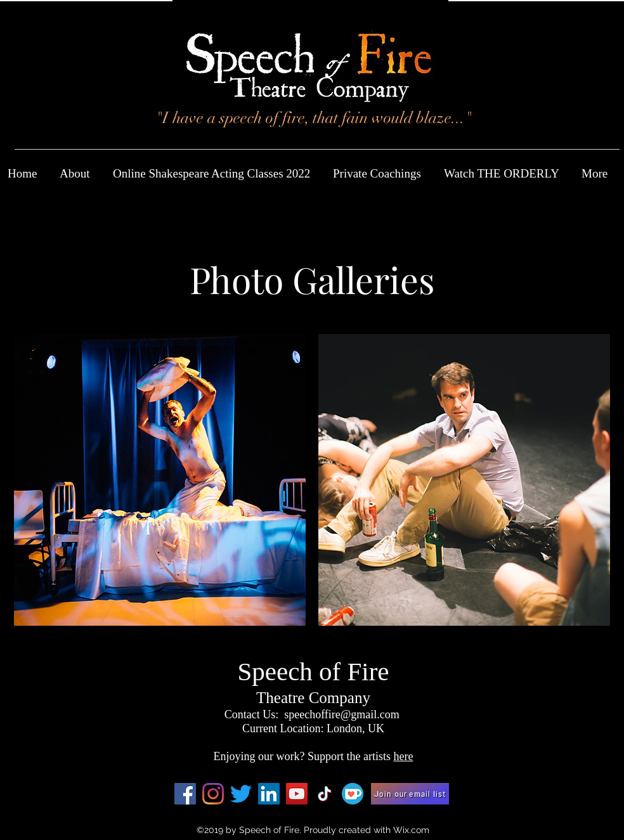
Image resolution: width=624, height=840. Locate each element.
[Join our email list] (410, 794)
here (403, 756)
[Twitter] (241, 794)
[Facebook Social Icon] (185, 794)
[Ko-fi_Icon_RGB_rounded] (353, 794)
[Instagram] (213, 794)
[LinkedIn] (269, 794)
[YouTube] (297, 794)
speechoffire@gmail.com (342, 714)
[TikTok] (325, 794)
